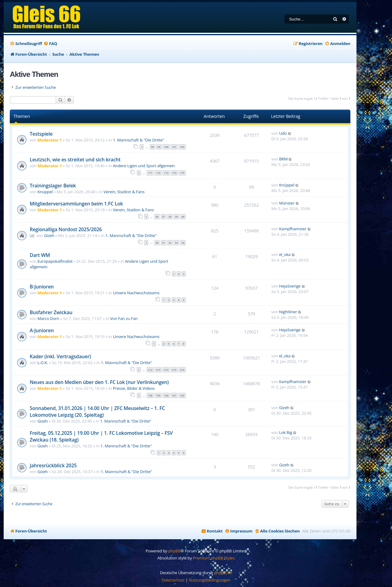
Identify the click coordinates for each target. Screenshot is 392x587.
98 (153, 147)
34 (183, 243)
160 (166, 395)
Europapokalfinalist (55, 261)
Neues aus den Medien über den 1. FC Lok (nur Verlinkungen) (99, 382)
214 (166, 370)
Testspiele (41, 134)
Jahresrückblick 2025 (53, 465)
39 (176, 217)
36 (157, 217)
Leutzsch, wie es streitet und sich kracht (75, 160)
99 (159, 147)
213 (158, 370)
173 (166, 173)
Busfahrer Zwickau (51, 312)
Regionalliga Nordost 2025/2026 (66, 229)
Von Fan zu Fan (124, 318)
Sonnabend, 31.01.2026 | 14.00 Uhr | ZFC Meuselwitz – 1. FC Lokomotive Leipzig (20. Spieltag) (97, 412)
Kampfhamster (293, 229)
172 (158, 173)
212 (150, 370)
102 (182, 147)
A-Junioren (42, 330)
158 (150, 395)
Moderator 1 (49, 140)
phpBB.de (223, 573)
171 (150, 173)
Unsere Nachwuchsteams (136, 293)
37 (164, 217)
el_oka (285, 254)
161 (174, 395)
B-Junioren (42, 287)
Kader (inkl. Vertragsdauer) (60, 356)
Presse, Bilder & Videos (134, 388)
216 (182, 370)
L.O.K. (43, 363)
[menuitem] (50, 44)
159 (158, 395)
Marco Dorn (48, 318)
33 (176, 243)
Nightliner (288, 312)
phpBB (174, 551)
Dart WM (40, 255)
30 (157, 243)
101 (174, 147)
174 (174, 173)
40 (183, 217)
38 (170, 217)
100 (166, 147)
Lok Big (286, 432)
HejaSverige (290, 286)
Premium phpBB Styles (214, 558)
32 (170, 243)
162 (182, 395)
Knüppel (45, 192)
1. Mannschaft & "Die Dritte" (139, 140)
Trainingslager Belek (53, 186)
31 (164, 243)
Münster (287, 203)
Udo (283, 133)
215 (174, 370)
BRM (283, 159)
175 (182, 173)
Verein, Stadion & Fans (124, 192)
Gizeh (49, 235)
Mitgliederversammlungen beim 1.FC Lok (76, 204)
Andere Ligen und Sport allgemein (144, 166)
